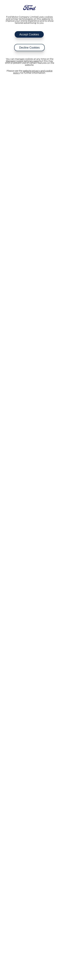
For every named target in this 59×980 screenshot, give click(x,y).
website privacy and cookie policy (33, 72)
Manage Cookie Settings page (22, 61)
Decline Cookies (29, 48)
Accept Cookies (29, 34)
